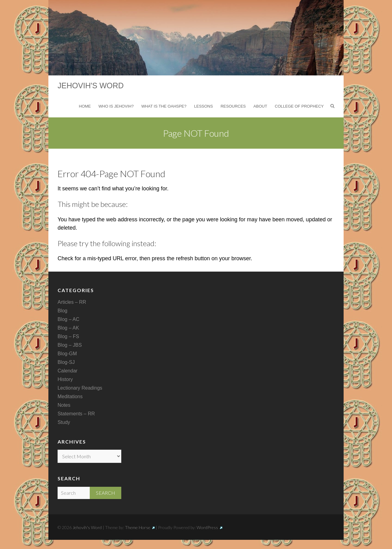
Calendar (68, 371)
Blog (62, 311)
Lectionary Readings (80, 388)
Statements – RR (76, 414)
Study (64, 422)
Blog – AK (68, 328)
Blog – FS (68, 336)
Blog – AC (68, 319)
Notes (64, 405)
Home (85, 106)
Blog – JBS (70, 345)
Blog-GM (67, 354)
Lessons (204, 106)
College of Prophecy (299, 106)
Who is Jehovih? (116, 106)
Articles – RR (72, 302)
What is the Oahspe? (164, 106)
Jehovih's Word (91, 86)
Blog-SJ (66, 362)
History (65, 379)
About (260, 106)
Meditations (70, 396)
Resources (233, 106)
